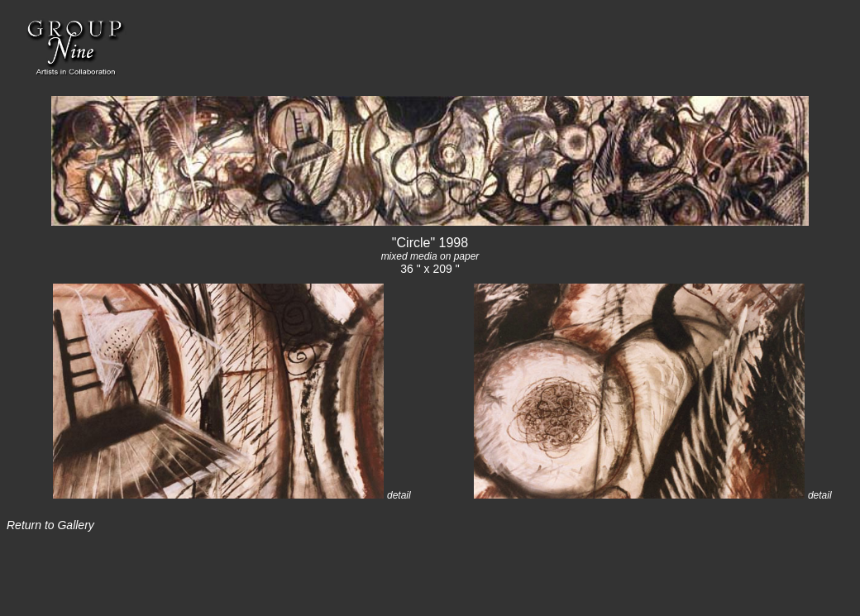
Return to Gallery (50, 525)
